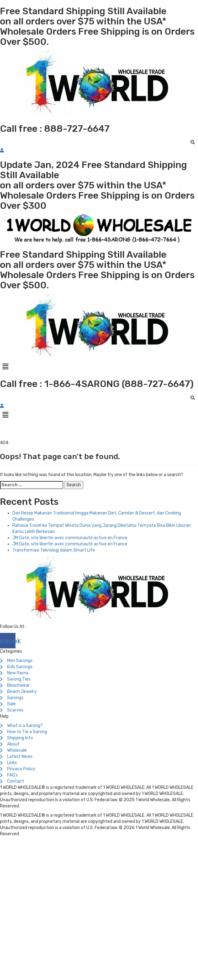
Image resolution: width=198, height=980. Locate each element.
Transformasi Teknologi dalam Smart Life (54, 550)
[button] (99, 367)
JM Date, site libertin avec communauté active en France (70, 538)
